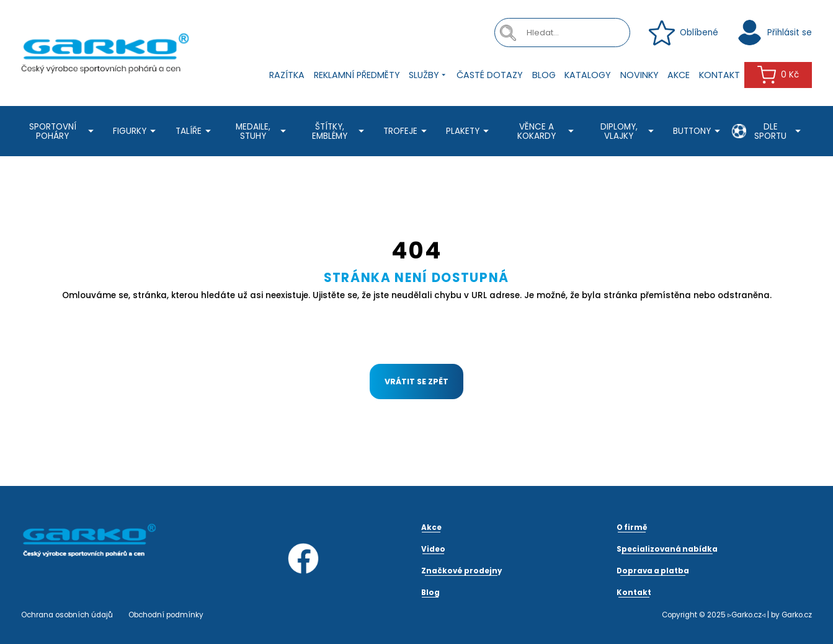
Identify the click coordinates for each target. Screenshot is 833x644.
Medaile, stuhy (262, 131)
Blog (544, 75)
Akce (679, 75)
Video (433, 549)
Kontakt (719, 75)
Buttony (698, 131)
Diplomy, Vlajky (629, 131)
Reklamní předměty (357, 75)
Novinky (639, 75)
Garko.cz (797, 615)
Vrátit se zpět (416, 382)
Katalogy (588, 75)
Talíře (195, 131)
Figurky (136, 131)
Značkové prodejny (461, 571)
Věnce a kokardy (548, 131)
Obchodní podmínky (166, 615)
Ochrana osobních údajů (67, 615)
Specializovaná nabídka (667, 549)
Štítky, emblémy (340, 131)
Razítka (287, 75)
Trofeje (407, 131)
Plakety (469, 131)
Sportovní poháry (63, 131)
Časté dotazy (490, 75)
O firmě (632, 527)
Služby (428, 75)
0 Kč (778, 75)
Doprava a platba (653, 571)
